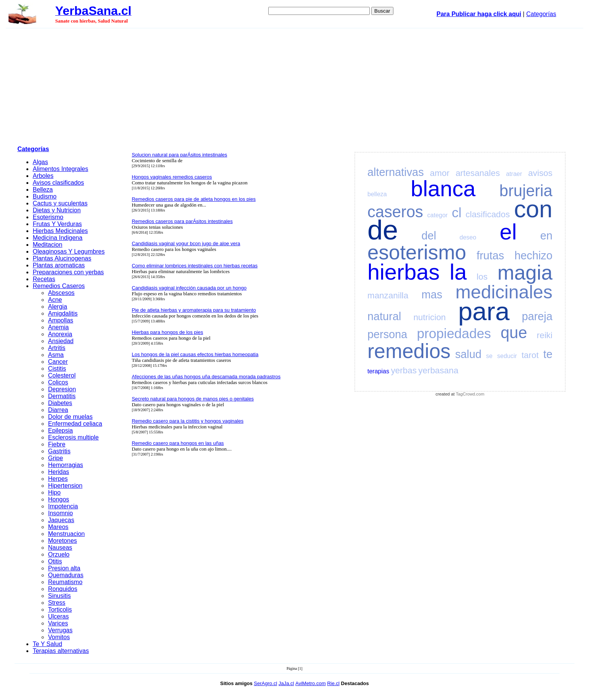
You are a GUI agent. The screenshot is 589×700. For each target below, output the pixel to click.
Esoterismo (48, 217)
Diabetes (60, 403)
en (546, 236)
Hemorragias (65, 465)
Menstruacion (66, 534)
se (489, 356)
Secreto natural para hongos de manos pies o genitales (193, 399)
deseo (468, 237)
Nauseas (60, 548)
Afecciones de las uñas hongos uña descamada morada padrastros (206, 377)
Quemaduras (66, 575)
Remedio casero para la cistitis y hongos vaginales (188, 421)
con (533, 209)
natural (384, 316)
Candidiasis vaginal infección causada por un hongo (189, 288)
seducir (507, 356)
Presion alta (64, 568)
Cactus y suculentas (60, 203)
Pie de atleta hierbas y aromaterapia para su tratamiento (194, 310)
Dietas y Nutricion (56, 210)
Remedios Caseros (59, 286)
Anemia (58, 327)
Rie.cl (334, 683)
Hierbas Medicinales (60, 231)
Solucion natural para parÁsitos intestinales (179, 155)
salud (468, 354)
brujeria (526, 191)
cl (456, 212)
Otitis (55, 561)
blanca (443, 189)
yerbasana (438, 370)
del (429, 236)
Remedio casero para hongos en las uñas (178, 443)
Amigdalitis (63, 313)
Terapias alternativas (61, 651)
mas (432, 295)
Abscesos (61, 293)
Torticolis (60, 610)
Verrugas (60, 630)
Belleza (42, 190)
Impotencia (63, 506)
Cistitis (57, 369)
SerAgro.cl (265, 683)
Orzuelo (59, 554)
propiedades (454, 333)
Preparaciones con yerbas (68, 272)
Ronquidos (63, 589)
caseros (395, 212)
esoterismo (417, 252)
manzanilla (388, 295)
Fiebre (56, 444)
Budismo (44, 196)
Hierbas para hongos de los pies (167, 332)
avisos (540, 173)
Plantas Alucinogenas (62, 258)
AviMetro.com (311, 683)
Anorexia (60, 334)
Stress (56, 603)
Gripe (55, 458)
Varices (58, 623)
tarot (530, 355)
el (508, 232)
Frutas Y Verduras (57, 224)
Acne (55, 300)
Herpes (58, 479)
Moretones (62, 541)
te (548, 354)
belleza (377, 194)
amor (440, 173)
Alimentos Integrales (60, 169)
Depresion (62, 389)
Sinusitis (59, 596)
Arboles (43, 176)
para (484, 311)
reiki (544, 335)
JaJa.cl (286, 683)
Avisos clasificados (58, 183)
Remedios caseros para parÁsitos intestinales (182, 221)
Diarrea (58, 410)
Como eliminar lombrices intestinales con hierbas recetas (195, 266)
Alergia (57, 307)
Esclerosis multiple (73, 437)
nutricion (430, 317)
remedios (409, 351)
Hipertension (65, 486)
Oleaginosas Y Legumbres (69, 252)
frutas (490, 256)
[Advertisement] (295, 86)
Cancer (58, 362)
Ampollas (60, 320)
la (458, 272)
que (514, 333)
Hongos (58, 499)
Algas (40, 162)
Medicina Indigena (57, 238)
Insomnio (60, 513)
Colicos (58, 382)
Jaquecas (61, 520)
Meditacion (47, 245)
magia (525, 273)
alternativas (396, 172)
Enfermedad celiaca (75, 424)
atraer (514, 174)
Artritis (56, 348)
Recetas (44, 279)
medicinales (504, 292)
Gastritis (59, 451)
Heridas (58, 472)
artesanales (478, 173)
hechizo (533, 256)
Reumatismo (65, 582)
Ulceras (58, 616)
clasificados (488, 214)
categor (437, 215)
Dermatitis (62, 396)
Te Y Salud (47, 644)
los (482, 277)
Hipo (54, 492)
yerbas (404, 370)
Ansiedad (61, 341)
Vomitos (59, 637)
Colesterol (62, 375)
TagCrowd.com (470, 394)
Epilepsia (60, 431)
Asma (56, 355)
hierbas (404, 272)
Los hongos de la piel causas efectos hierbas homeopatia (195, 354)
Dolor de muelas (70, 417)
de (383, 230)
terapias (378, 371)
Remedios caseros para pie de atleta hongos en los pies (194, 199)
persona (387, 334)
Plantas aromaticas (59, 265)
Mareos (58, 527)
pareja (537, 316)
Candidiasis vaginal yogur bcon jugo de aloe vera (186, 243)
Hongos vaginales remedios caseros (172, 177)
